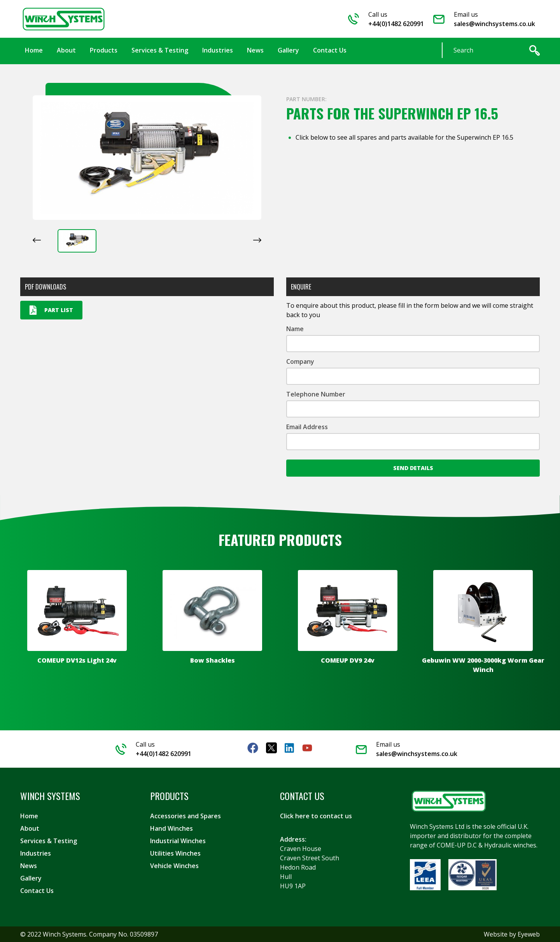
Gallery (31, 878)
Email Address (307, 427)
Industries (36, 853)
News (29, 866)
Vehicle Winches (174, 866)
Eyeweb (529, 934)
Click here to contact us (316, 816)
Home (29, 816)
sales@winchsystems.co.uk (494, 24)
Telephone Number (316, 394)
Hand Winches (171, 828)
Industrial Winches (178, 841)
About (30, 828)
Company (300, 361)
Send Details (413, 468)
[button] (77, 241)
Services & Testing (49, 841)
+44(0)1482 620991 (396, 24)
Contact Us (37, 891)
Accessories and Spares (185, 816)
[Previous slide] (37, 240)
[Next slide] (257, 240)
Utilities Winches (175, 853)
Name (295, 329)
